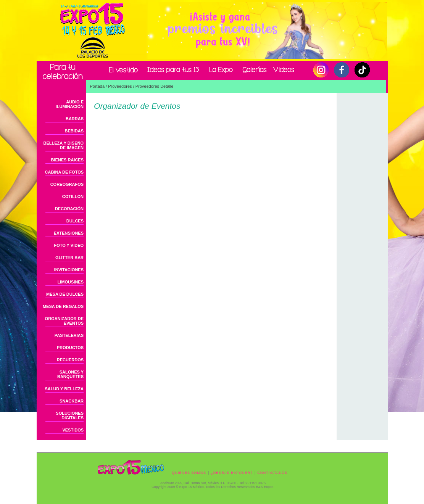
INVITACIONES (69, 270)
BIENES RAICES (67, 160)
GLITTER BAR (69, 258)
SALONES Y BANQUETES (70, 374)
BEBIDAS (74, 131)
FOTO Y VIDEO (69, 245)
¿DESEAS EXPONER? (232, 473)
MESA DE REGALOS (63, 306)
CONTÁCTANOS (272, 473)
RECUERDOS (70, 360)
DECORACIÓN (69, 209)
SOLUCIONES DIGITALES (70, 415)
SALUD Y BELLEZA (64, 389)
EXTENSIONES (69, 233)
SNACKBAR (72, 401)
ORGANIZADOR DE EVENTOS (64, 321)
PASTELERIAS (69, 335)
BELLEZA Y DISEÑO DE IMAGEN (64, 145)
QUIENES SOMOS (189, 473)
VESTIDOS (73, 430)
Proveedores (120, 86)
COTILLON (73, 196)
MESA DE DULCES (65, 294)
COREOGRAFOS (67, 184)
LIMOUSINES (71, 282)
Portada (98, 86)
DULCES (75, 221)
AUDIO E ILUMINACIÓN (70, 104)
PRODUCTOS (70, 348)
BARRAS (75, 119)
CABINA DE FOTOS (64, 172)
